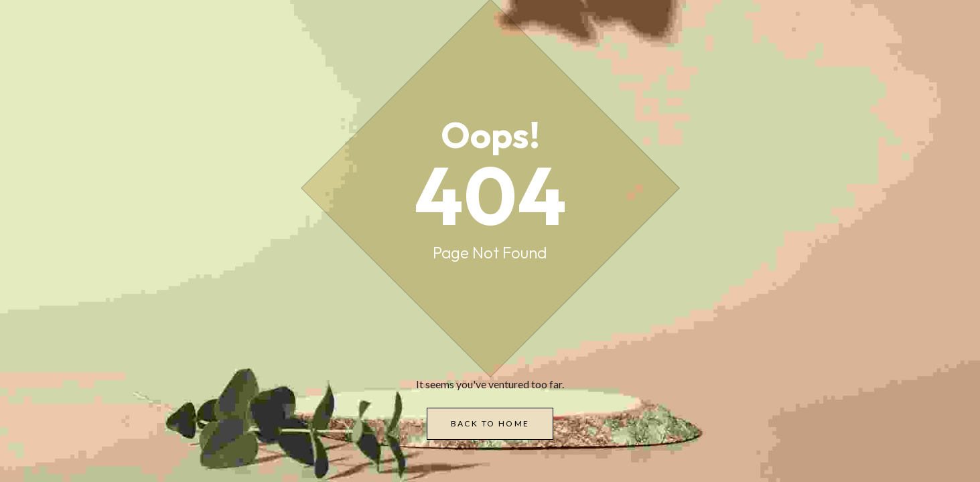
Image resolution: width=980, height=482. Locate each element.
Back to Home (490, 423)
